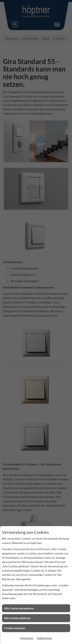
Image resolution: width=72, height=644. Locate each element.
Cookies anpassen (15, 628)
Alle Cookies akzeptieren (19, 608)
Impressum (27, 638)
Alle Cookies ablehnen (17, 618)
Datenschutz (45, 638)
